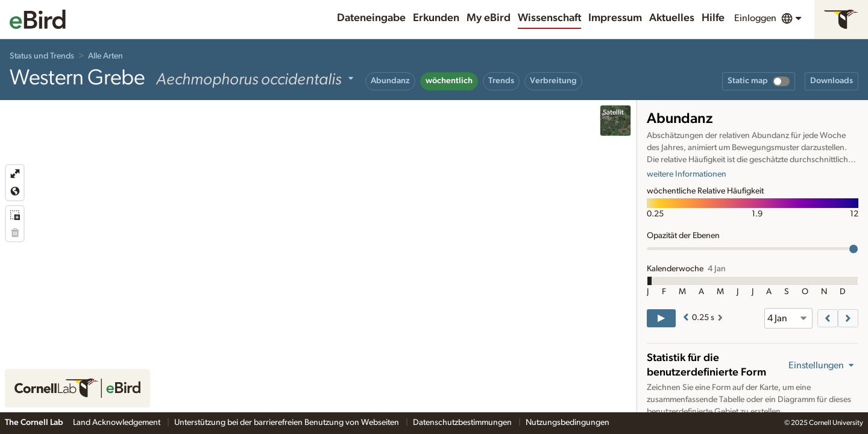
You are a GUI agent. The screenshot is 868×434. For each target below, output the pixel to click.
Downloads (832, 81)
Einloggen (755, 18)
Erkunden (436, 18)
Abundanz (390, 81)
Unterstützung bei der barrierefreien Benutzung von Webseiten (288, 423)
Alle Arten (105, 56)
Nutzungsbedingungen (568, 423)
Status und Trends (42, 56)
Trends (501, 81)
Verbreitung (553, 81)
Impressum (615, 18)
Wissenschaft (549, 18)
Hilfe (713, 18)
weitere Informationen (687, 174)
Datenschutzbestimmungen (463, 423)
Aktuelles (672, 18)
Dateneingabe (371, 18)
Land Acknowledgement (118, 423)
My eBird (489, 18)
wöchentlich (449, 81)
